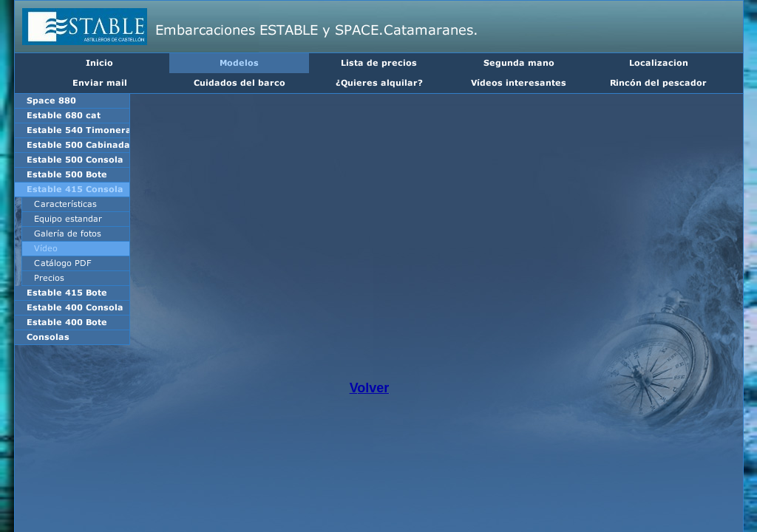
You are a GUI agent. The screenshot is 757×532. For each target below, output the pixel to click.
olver (373, 388)
